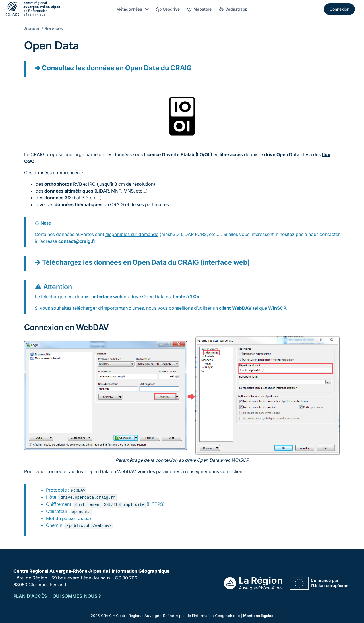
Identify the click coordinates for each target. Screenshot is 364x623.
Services (54, 28)
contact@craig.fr (77, 241)
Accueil (32, 28)
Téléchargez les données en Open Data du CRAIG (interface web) (146, 262)
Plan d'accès (30, 596)
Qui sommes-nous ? (77, 596)
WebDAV (242, 308)
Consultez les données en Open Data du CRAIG (117, 68)
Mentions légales (258, 616)
